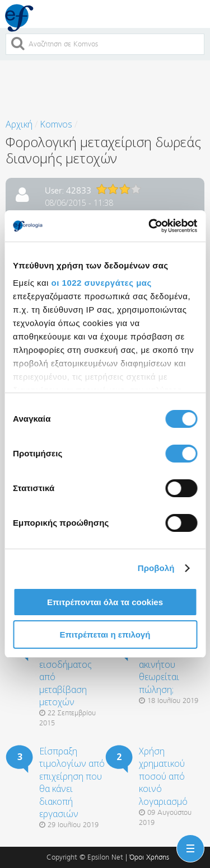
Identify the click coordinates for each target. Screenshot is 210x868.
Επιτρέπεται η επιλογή (105, 635)
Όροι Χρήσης (149, 857)
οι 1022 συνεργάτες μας (102, 283)
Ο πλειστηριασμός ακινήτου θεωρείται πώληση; (171, 664)
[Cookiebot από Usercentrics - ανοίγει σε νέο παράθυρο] (150, 226)
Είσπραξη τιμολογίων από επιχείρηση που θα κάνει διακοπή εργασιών (72, 782)
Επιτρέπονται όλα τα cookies (105, 602)
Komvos (56, 124)
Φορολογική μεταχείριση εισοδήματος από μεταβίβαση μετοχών (66, 671)
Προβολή (156, 568)
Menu (188, 842)
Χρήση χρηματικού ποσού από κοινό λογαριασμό (163, 776)
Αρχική (19, 124)
